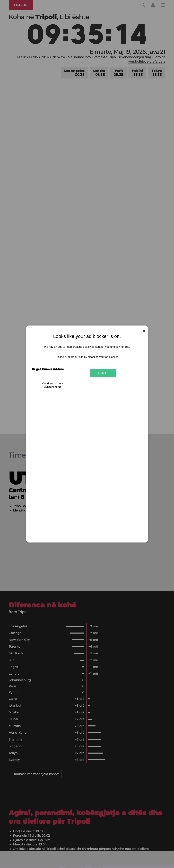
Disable (103, 373)
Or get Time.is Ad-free (48, 369)
